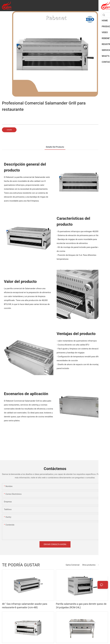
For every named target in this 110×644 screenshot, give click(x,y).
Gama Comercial (73, 565)
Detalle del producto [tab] (55, 147)
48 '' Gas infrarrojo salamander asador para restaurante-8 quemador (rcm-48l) (25, 606)
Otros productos (89, 565)
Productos (102, 565)
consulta (9, 130)
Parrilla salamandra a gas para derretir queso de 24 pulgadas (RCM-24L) (81, 606)
